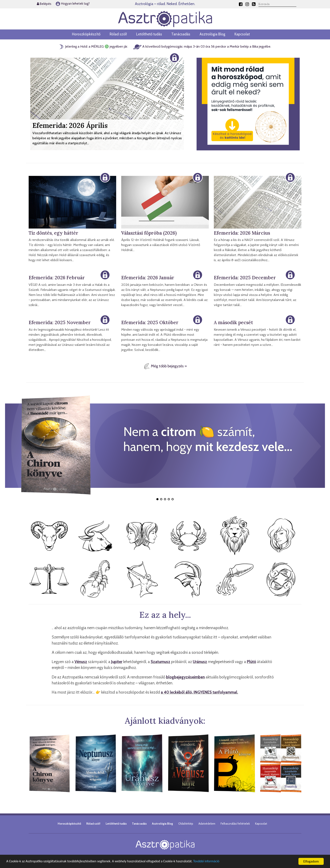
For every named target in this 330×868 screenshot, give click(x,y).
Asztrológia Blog (212, 34)
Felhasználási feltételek (235, 824)
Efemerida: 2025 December (245, 278)
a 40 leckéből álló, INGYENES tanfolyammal (199, 692)
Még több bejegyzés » (165, 366)
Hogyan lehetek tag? (73, 4)
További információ (217, 862)
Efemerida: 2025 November (60, 322)
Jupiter (117, 662)
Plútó (251, 662)
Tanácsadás (181, 34)
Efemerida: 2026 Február (57, 278)
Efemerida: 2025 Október (150, 322)
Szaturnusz (160, 662)
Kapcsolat (242, 34)
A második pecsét (233, 322)
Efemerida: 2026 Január (148, 278)
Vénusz (81, 662)
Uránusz (200, 662)
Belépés (44, 4)
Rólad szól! (118, 34)
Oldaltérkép (186, 824)
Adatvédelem (207, 824)
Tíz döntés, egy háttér (53, 233)
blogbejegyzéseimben (185, 677)
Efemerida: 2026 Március (242, 233)
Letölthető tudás (149, 34)
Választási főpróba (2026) (149, 233)
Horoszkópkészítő (86, 34)
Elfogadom (311, 861)
